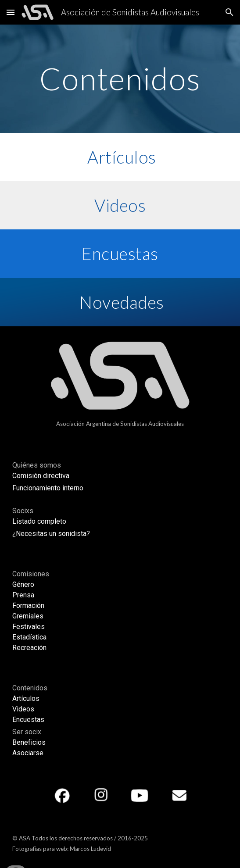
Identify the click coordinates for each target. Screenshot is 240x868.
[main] (120, 79)
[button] (11, 12)
